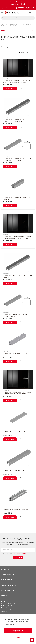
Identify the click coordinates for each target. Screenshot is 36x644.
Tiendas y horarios (9, 8)
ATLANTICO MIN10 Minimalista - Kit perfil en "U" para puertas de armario (17, 159)
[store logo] (12, 12)
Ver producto (10, 89)
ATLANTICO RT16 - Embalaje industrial (15, 509)
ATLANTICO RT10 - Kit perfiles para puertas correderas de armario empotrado (17, 237)
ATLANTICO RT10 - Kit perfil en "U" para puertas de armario (16, 315)
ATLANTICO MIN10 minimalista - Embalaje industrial (16, 198)
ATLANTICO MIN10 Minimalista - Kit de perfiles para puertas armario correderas (18, 81)
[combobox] (18, 18)
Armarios (7, 24)
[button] (21, 89)
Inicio (2, 24)
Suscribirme (18, 557)
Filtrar (7, 47)
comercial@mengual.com (8, 610)
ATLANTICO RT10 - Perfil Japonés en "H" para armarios (17, 276)
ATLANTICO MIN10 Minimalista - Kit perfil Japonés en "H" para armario (16, 120)
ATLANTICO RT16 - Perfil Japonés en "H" (16, 431)
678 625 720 (21, 8)
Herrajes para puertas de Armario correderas (20, 24)
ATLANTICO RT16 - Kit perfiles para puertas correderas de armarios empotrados (17, 393)
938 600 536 (31, 8)
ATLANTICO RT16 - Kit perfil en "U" (14, 470)
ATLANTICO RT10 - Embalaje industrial (15, 353)
